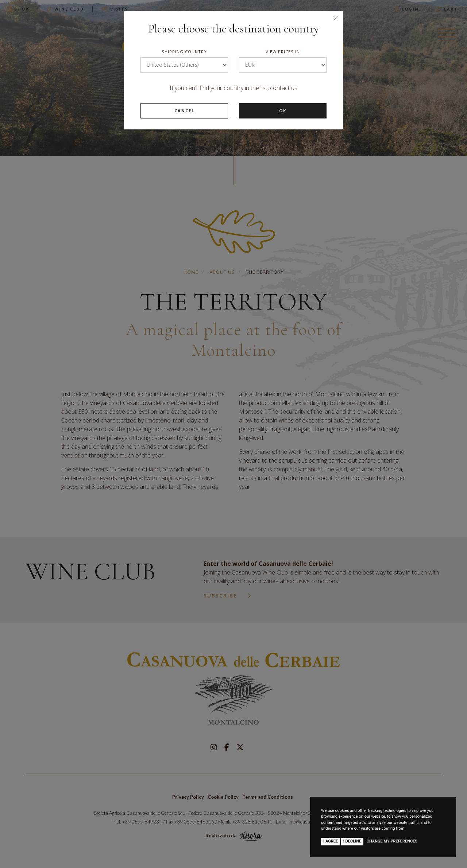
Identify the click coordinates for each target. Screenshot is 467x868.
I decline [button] (352, 841)
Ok (283, 111)
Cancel (184, 111)
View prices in (283, 52)
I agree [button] (331, 841)
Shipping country (184, 52)
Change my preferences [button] (392, 841)
